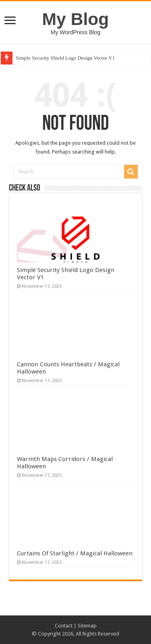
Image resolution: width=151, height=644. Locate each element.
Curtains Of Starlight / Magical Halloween (75, 553)
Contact (64, 626)
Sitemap (87, 626)
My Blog (76, 19)
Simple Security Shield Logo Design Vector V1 (65, 58)
